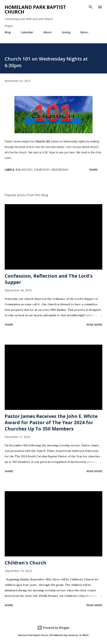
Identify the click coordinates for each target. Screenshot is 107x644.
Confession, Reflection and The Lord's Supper (49, 279)
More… (85, 32)
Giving (66, 32)
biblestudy (24, 170)
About (48, 32)
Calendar (27, 32)
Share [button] (93, 170)
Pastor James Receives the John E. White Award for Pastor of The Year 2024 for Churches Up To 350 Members (51, 422)
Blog (8, 32)
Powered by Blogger (53, 628)
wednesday (60, 170)
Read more (94, 325)
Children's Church (25, 563)
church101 (42, 170)
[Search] (91, 7)
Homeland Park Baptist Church (35, 9)
